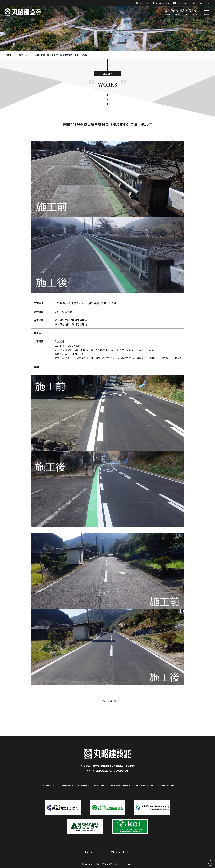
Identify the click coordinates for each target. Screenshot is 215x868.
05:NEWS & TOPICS (121, 785)
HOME (8, 55)
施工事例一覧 (109, 701)
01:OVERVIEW (48, 785)
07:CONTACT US (166, 785)
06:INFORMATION (144, 785)
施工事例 (23, 55)
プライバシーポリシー (120, 852)
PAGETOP (210, 865)
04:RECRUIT (100, 785)
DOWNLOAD (202, 3)
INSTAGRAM (161, 3)
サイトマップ (90, 852)
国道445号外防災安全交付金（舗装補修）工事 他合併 (61, 55)
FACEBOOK (181, 3)
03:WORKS (84, 785)
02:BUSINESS (66, 785)
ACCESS (142, 3)
